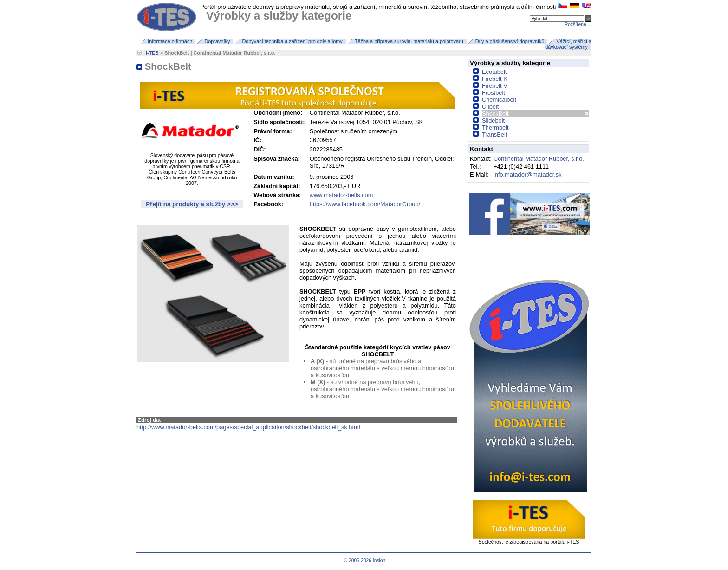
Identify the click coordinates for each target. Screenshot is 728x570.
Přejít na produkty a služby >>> (192, 204)
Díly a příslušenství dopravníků (510, 41)
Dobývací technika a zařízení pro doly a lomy (292, 41)
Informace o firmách (170, 41)
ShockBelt (495, 114)
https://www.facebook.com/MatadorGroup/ (365, 204)
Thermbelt (495, 128)
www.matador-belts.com (341, 195)
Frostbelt (494, 93)
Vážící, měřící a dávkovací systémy (568, 44)
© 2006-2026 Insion (364, 560)
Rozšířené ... (578, 24)
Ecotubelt (494, 72)
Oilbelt (490, 107)
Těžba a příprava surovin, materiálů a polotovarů (409, 41)
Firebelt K (495, 79)
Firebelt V (495, 86)
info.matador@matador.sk (528, 174)
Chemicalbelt (499, 100)
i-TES (152, 53)
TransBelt (494, 134)
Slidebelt (493, 121)
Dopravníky (217, 41)
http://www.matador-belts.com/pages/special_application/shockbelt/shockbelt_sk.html (248, 427)
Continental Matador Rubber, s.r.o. (539, 159)
